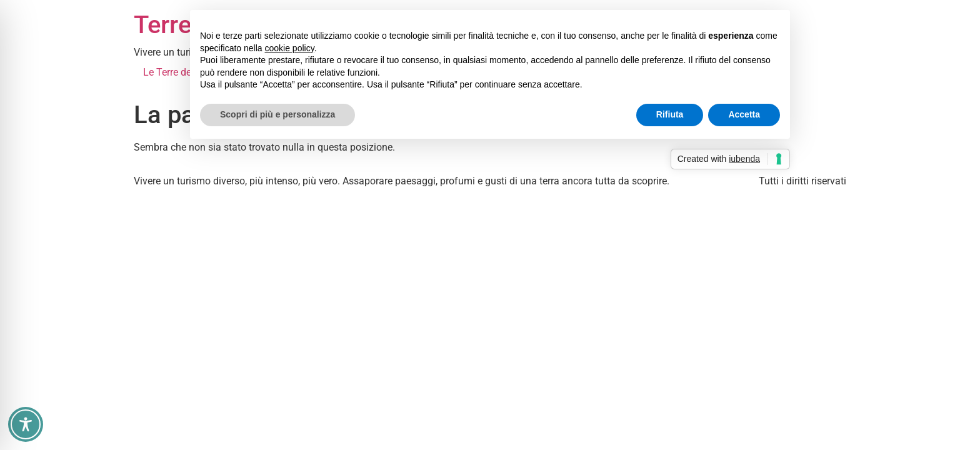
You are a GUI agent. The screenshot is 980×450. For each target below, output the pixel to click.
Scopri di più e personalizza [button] (277, 114)
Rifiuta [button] (670, 114)
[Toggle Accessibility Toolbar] (26, 424)
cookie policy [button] (290, 48)
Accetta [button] (744, 114)
